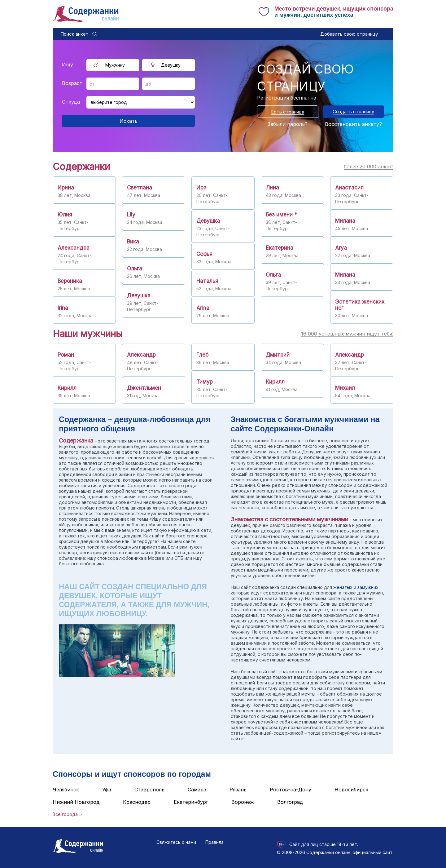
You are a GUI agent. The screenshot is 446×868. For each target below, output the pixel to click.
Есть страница (288, 112)
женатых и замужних (356, 587)
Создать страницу (353, 111)
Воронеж (243, 802)
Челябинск (66, 790)
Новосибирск (351, 790)
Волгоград (290, 802)
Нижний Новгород (76, 802)
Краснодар (137, 802)
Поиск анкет (74, 34)
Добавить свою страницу (349, 34)
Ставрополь (149, 790)
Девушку (171, 65)
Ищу (68, 65)
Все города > (67, 814)
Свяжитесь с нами (176, 842)
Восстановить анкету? (353, 124)
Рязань (238, 790)
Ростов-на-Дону (291, 790)
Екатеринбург (191, 802)
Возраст (72, 83)
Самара (197, 790)
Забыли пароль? (288, 124)
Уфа (107, 790)
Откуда (71, 102)
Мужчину (115, 65)
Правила (214, 842)
